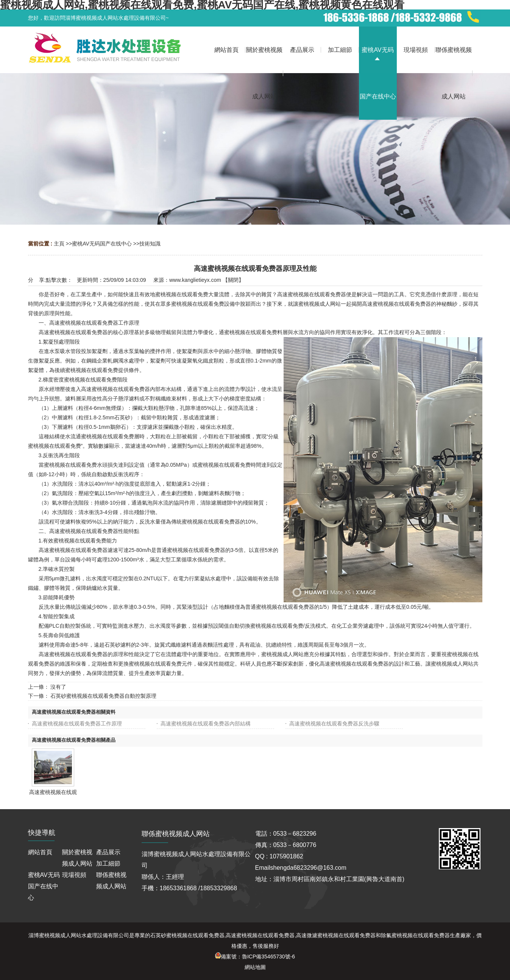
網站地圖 (255, 967)
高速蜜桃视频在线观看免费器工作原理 (77, 724)
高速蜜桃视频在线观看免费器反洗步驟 (334, 724)
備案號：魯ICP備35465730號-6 (255, 957)
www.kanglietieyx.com (195, 280)
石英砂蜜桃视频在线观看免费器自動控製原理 (103, 696)
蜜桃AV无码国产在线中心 (102, 244)
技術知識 (150, 244)
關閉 (233, 280)
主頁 (59, 244)
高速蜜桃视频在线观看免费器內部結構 (206, 724)
